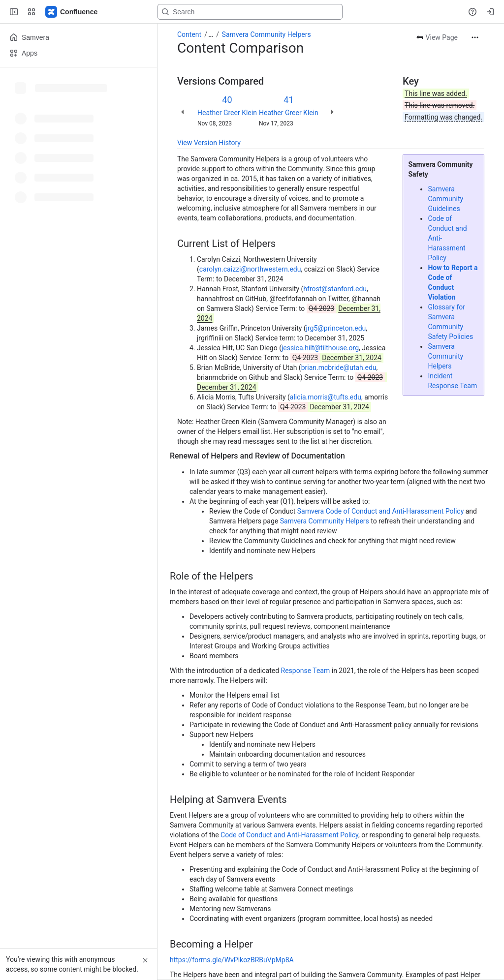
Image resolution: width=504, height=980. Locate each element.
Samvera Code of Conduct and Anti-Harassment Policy (380, 511)
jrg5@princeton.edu (336, 328)
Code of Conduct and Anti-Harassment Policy (289, 835)
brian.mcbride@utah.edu (339, 367)
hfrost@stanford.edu (335, 289)
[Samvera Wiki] (72, 12)
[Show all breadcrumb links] (211, 34)
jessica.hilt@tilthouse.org (320, 348)
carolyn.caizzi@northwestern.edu (250, 269)
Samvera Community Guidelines (445, 199)
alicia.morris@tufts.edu (326, 397)
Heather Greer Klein (227, 113)
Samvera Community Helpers (267, 34)
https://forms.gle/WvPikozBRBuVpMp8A (232, 960)
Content (189, 34)
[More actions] (475, 37)
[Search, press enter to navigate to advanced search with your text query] (250, 12)
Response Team (306, 671)
